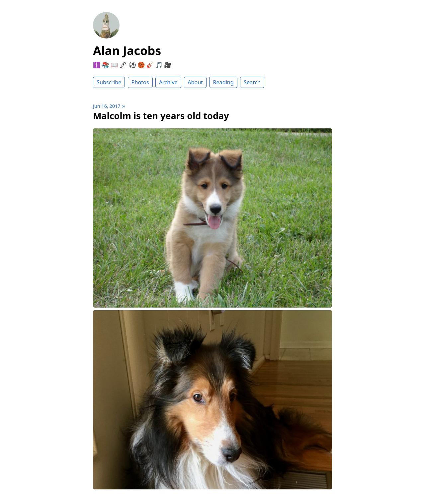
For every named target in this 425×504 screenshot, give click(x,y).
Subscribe (109, 82)
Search (252, 82)
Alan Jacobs (127, 51)
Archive (168, 82)
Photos (140, 82)
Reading (223, 82)
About (195, 82)
